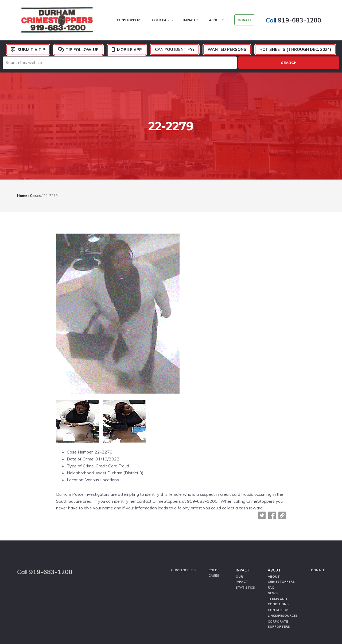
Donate (318, 524)
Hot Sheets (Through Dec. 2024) (295, 52)
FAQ (271, 540)
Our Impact (242, 532)
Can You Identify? (175, 52)
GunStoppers (183, 524)
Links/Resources (283, 566)
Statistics (245, 540)
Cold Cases (214, 527)
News (273, 545)
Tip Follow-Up (82, 52)
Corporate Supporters (279, 574)
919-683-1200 (303, 21)
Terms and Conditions (278, 553)
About (274, 524)
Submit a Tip (31, 52)
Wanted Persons (227, 52)
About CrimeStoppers (281, 532)
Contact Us (279, 561)
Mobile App (129, 52)
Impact (243, 524)
